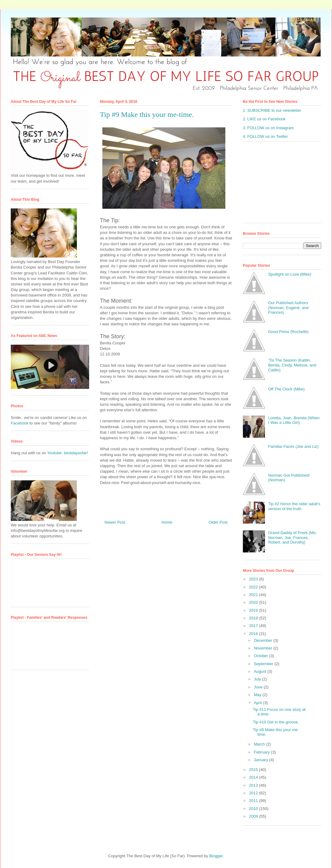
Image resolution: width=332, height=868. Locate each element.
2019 (254, 610)
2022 (254, 587)
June (259, 687)
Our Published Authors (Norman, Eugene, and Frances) (288, 308)
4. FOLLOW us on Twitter (265, 136)
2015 (254, 770)
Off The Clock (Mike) (286, 389)
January (262, 760)
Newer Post (115, 522)
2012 (254, 793)
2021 (254, 595)
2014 (254, 777)
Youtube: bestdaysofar (67, 453)
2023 (254, 579)
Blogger (216, 856)
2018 (254, 618)
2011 (254, 801)
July (258, 679)
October (262, 656)
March (260, 744)
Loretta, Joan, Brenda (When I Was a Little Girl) (294, 420)
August (261, 671)
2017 (254, 626)
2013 (254, 785)
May (258, 695)
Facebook (20, 423)
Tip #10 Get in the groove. (276, 722)
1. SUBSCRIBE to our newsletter (272, 110)
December (264, 640)
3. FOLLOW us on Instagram (268, 128)
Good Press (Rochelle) (288, 332)
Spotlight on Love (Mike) (290, 274)
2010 (254, 809)
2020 (254, 602)
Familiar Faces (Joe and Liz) (293, 446)
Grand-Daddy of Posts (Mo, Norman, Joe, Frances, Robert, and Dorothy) (292, 537)
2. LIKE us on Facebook (264, 119)
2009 (254, 816)
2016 (254, 634)
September (264, 664)
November (264, 648)
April (259, 703)
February (263, 752)
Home (167, 522)
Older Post (218, 522)
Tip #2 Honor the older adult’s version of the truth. (294, 506)
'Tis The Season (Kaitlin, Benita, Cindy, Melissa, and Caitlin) (292, 365)
